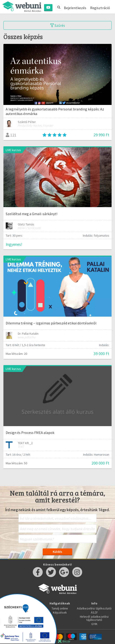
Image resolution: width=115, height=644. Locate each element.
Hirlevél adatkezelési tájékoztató (94, 618)
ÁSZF (94, 612)
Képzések (60, 612)
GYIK (94, 624)
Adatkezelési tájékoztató (94, 608)
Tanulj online (60, 608)
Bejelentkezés (75, 8)
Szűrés (58, 25)
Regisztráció (100, 8)
